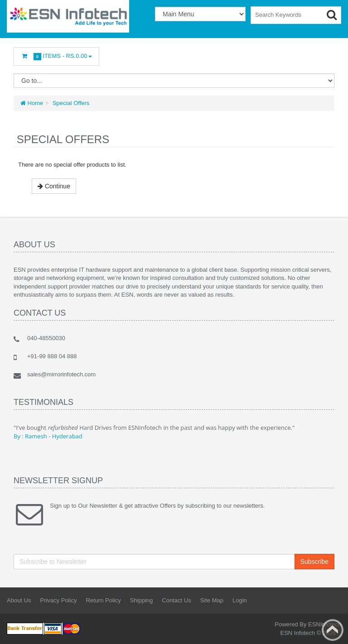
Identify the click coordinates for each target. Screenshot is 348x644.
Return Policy (103, 600)
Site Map (212, 600)
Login (240, 600)
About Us (19, 600)
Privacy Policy (58, 600)
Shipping (142, 600)
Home (32, 103)
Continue (54, 186)
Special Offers (70, 103)
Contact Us (176, 600)
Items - (56, 56)
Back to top (333, 630)
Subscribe (314, 562)
